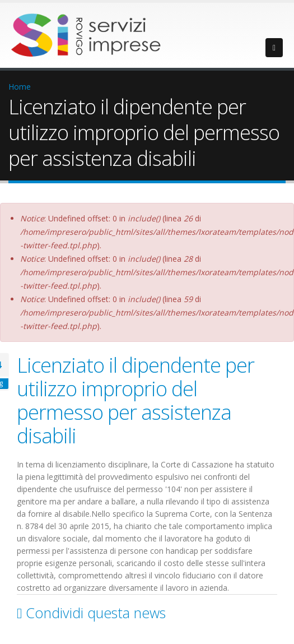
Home (20, 87)
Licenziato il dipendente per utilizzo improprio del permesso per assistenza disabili (136, 400)
